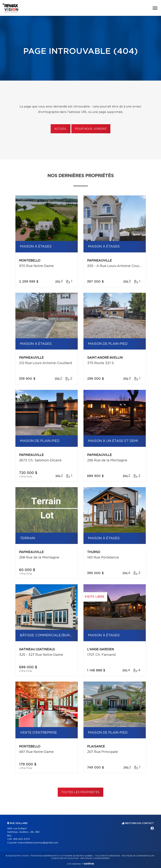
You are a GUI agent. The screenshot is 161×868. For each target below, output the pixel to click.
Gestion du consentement (95, 858)
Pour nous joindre (91, 129)
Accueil (61, 129)
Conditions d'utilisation (65, 858)
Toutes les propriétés (80, 792)
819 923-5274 (22, 839)
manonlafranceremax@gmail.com (38, 843)
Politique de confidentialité (138, 856)
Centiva (88, 864)
